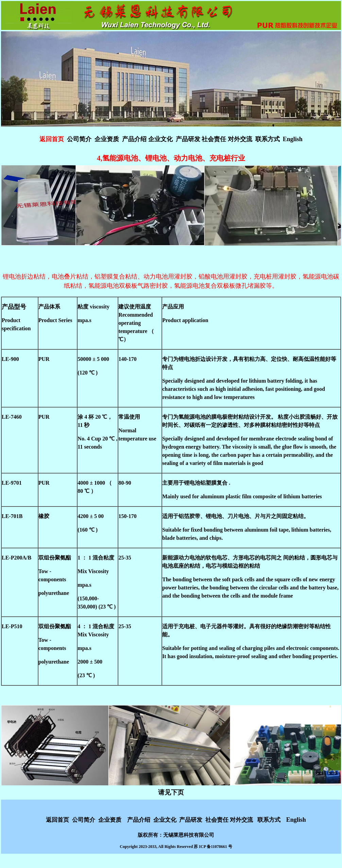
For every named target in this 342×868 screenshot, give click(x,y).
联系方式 (268, 139)
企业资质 (107, 139)
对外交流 (240, 139)
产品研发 (188, 139)
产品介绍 (135, 139)
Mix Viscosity (93, 571)
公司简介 (79, 139)
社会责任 (215, 139)
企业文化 (160, 139)
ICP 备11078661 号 (215, 847)
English (293, 139)
